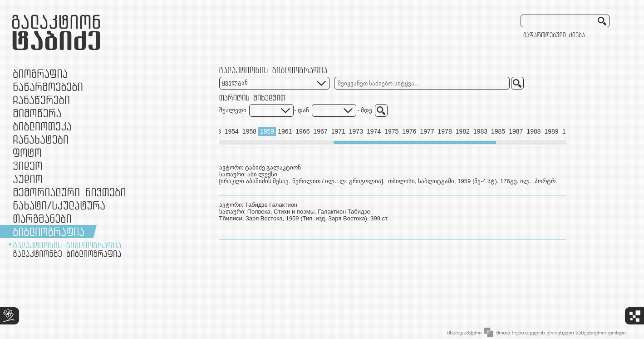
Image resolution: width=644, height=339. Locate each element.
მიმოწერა (37, 113)
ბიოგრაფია (40, 73)
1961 (285, 131)
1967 (320, 131)
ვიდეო (27, 166)
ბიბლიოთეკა (42, 126)
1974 (374, 131)
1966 (302, 131)
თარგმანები (42, 218)
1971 (338, 131)
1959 (267, 131)
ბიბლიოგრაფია (49, 232)
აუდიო (28, 179)
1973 (356, 131)
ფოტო (27, 152)
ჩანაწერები (41, 100)
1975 (391, 131)
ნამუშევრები (59, 205)
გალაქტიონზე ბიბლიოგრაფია (67, 254)
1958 (249, 131)
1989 (552, 131)
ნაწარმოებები (48, 87)
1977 (427, 131)
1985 (498, 131)
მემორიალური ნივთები (69, 192)
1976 (409, 131)
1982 (463, 131)
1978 (445, 131)
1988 (533, 131)
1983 (480, 131)
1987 (516, 131)
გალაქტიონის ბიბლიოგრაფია (67, 245)
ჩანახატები (41, 139)
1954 (232, 131)
